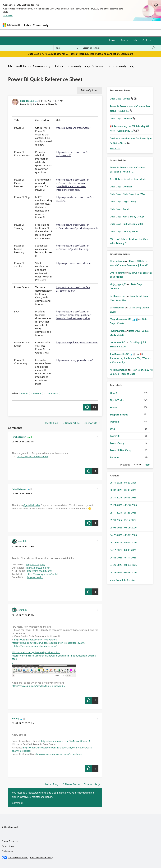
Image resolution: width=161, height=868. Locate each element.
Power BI (37, 393)
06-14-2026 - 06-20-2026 (123, 483)
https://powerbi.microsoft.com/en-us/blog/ (59, 754)
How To (25, 393)
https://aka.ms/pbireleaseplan (33, 456)
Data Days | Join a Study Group (127, 216)
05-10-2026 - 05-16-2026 (123, 520)
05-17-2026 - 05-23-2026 (123, 513)
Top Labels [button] (116, 385)
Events (114, 407)
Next (148, 465)
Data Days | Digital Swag (123, 201)
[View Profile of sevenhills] (22, 541)
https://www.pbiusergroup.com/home (77, 342)
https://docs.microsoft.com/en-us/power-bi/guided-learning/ (73, 247)
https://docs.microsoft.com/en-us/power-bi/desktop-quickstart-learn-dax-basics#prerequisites (74, 315)
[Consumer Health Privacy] (42, 858)
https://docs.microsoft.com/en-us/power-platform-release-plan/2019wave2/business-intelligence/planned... (73, 185)
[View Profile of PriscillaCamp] (27, 101)
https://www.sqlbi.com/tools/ (42, 574)
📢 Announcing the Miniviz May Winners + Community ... (131, 358)
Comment (17, 803)
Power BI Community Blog (115, 66)
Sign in (124, 40)
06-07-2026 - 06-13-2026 (123, 490)
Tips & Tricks (52, 393)
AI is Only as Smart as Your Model (128, 179)
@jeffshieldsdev (32, 505)
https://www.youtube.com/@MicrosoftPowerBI (66, 741)
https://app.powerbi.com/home (73, 263)
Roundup (115, 457)
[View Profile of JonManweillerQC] (120, 354)
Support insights (119, 415)
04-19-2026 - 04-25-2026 (123, 542)
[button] (96, 101)
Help (135, 40)
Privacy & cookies (10, 841)
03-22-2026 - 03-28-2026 (123, 572)
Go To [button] (145, 40)
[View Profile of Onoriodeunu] (117, 261)
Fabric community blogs (73, 66)
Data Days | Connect (121, 118)
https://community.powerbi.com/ (74, 360)
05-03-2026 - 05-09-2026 (123, 527)
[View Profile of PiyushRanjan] (117, 331)
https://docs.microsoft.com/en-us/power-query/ (73, 289)
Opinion (114, 422)
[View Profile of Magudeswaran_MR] (121, 319)
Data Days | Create (120, 99)
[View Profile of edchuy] (16, 718)
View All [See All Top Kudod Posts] (115, 149)
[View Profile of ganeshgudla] (117, 307)
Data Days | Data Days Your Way (127, 194)
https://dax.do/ (35, 577)
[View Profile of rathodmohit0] (117, 342)
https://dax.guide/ (36, 564)
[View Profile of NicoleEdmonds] (118, 370)
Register (112, 40)
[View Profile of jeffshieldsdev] (19, 437)
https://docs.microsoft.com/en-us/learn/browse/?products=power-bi (77, 226)
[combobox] (119, 48)
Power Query (117, 443)
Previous (125, 465)
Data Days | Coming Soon (124, 231)
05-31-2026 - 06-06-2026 (123, 497)
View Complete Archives (123, 580)
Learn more (127, 54)
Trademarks (7, 851)
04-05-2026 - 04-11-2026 (123, 557)
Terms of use (8, 846)
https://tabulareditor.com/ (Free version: (35, 639)
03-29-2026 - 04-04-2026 (123, 565)
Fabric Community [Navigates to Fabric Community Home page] (36, 25)
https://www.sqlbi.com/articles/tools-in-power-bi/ (39, 686)
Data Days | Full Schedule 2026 (127, 224)
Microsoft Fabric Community (29, 66)
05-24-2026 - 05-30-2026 (123, 505)
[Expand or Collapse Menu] (5, 33)
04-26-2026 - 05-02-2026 (123, 535)
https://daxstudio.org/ (38, 568)
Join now (8, 15)
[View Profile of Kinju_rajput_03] (118, 284)
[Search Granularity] (67, 48)
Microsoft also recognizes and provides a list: (36, 652)
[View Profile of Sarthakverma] (117, 296)
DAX (112, 429)
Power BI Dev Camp (121, 450)
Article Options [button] (89, 90)
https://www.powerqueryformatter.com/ (35, 646)
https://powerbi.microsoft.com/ (73, 128)
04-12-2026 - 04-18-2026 (123, 550)
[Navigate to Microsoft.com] (11, 25)
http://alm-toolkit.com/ (40, 571)
